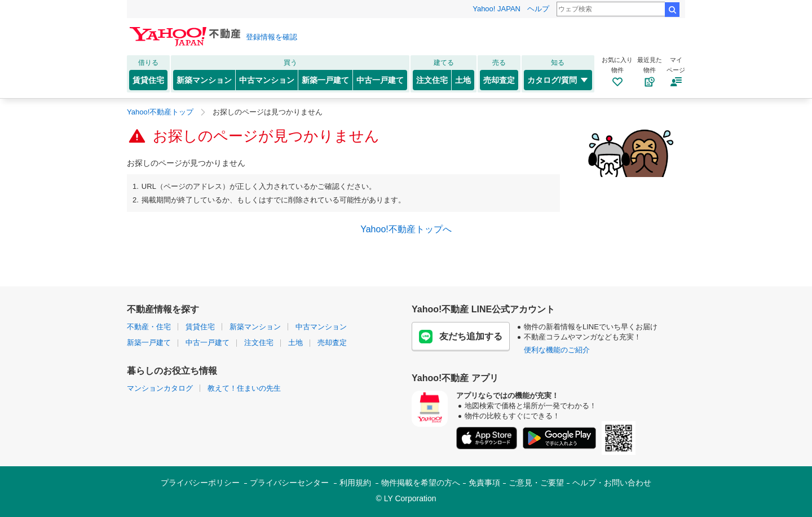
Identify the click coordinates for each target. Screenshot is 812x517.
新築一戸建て (325, 80)
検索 (672, 10)
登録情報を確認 (272, 37)
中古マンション (267, 80)
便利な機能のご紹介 (557, 350)
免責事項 (484, 483)
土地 (463, 80)
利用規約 (355, 483)
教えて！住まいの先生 (244, 388)
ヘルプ (538, 9)
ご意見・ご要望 (536, 483)
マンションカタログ (160, 388)
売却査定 (499, 80)
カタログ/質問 (558, 80)
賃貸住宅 (148, 80)
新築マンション (204, 80)
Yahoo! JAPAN (497, 9)
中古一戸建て (380, 80)
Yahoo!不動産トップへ (406, 229)
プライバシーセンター (289, 483)
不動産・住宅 (149, 327)
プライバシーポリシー (200, 483)
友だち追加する (461, 337)
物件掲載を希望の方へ (421, 483)
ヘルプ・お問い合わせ (612, 483)
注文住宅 (432, 80)
